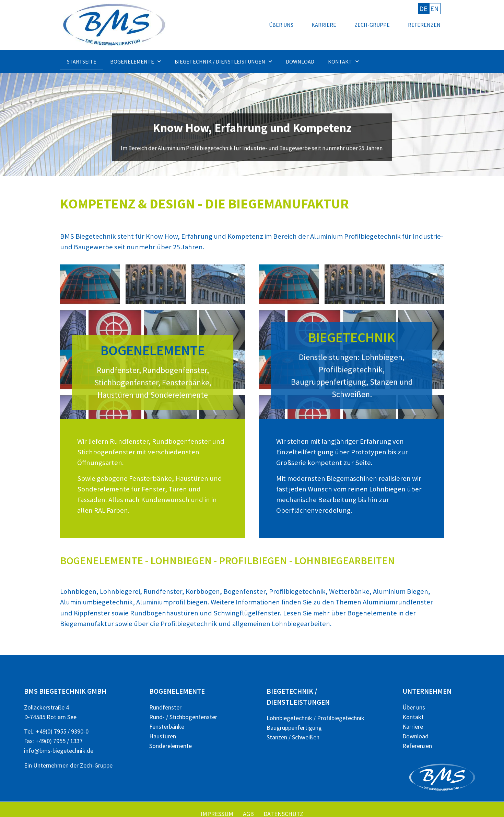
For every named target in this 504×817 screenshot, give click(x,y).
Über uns (281, 25)
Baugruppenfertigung (294, 728)
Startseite (82, 61)
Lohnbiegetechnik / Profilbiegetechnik (315, 718)
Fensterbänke (167, 727)
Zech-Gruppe (372, 25)
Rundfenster (165, 707)
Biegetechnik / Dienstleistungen (223, 61)
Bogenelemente (136, 61)
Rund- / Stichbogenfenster (183, 717)
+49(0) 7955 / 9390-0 (62, 731)
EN (435, 9)
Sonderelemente (171, 746)
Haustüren (163, 736)
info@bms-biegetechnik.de (59, 751)
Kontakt (343, 61)
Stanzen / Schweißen (293, 737)
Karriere (324, 25)
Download (300, 61)
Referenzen (424, 25)
